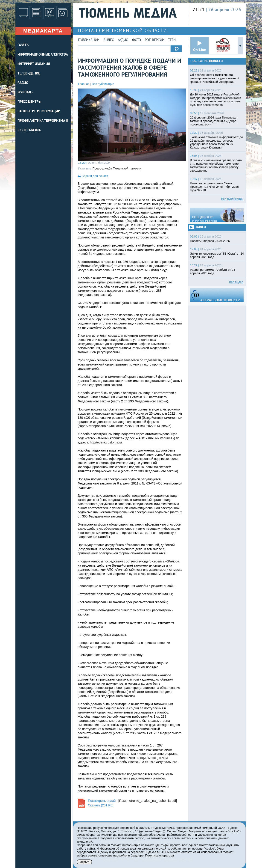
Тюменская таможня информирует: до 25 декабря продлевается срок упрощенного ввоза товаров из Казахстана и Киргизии (216, 142)
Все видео (236, 282)
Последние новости (207, 61)
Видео (109, 40)
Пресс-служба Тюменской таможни (117, 168)
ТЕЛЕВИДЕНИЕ (29, 74)
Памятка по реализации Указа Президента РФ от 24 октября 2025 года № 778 (214, 187)
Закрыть (84, 862)
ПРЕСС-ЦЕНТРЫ (29, 102)
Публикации (89, 40)
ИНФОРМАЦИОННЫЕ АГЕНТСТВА (43, 55)
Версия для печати (95, 176)
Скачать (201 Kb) (101, 805)
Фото (137, 40)
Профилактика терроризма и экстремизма (43, 126)
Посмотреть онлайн (103, 801)
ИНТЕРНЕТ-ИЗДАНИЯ (34, 64)
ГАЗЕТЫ (23, 45)
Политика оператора (160, 855)
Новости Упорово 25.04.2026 (210, 241)
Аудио (123, 40)
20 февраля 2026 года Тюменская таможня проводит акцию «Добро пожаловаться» (214, 121)
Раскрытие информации (39, 111)
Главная (84, 84)
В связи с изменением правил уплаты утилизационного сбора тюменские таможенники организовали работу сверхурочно (216, 165)
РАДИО (23, 83)
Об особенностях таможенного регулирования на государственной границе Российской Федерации (214, 78)
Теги (172, 40)
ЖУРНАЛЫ (25, 93)
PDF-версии (155, 40)
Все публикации (103, 84)
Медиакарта (43, 31)
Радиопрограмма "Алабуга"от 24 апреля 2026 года (213, 271)
